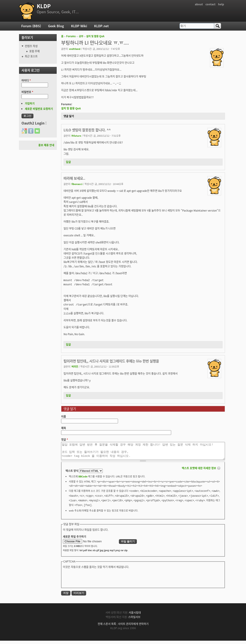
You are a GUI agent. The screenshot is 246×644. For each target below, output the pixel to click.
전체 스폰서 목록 (107, 627)
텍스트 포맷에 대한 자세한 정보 (199, 471)
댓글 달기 (69, 116)
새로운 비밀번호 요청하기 (39, 109)
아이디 (26, 80)
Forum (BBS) (31, 26)
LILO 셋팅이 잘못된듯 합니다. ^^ (87, 130)
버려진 (75, 366)
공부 (81, 36)
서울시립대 (135, 616)
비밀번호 (27, 92)
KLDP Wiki (79, 26)
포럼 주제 (34, 51)
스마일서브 (134, 620)
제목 (64, 428)
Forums (71, 36)
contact (210, 4)
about (199, 4)
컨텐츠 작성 (31, 46)
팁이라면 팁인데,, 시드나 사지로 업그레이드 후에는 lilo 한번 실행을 (111, 361)
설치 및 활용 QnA (95, 36)
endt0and (75, 49)
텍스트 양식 (72, 474)
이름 (64, 416)
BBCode (83, 480)
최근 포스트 (31, 56)
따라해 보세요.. (74, 178)
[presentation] (97, 581)
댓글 (65, 440)
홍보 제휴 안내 (46, 145)
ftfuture (76, 136)
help (221, 4)
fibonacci (77, 184)
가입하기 (30, 103)
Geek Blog (56, 26)
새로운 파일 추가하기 (75, 540)
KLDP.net (101, 26)
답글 (68, 162)
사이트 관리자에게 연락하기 (133, 627)
